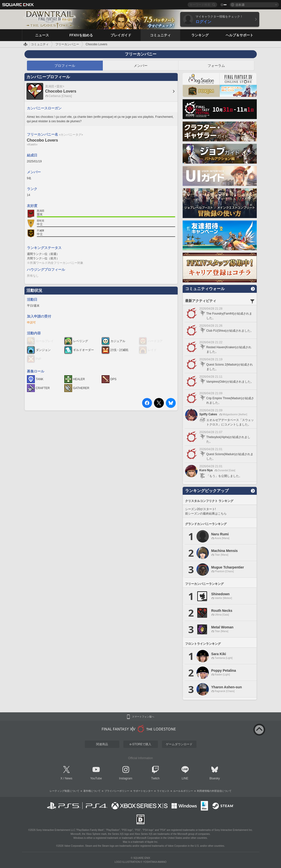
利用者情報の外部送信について (214, 791)
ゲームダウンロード (179, 744)
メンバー (141, 66)
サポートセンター (143, 791)
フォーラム (216, 66)
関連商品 (102, 744)
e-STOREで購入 (141, 744)
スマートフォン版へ (143, 717)
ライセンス (163, 791)
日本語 (240, 5)
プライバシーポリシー (117, 791)
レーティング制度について (65, 791)
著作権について (92, 791)
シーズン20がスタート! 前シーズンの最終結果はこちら (206, 511)
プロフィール (65, 66)
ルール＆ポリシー (183, 791)
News (69, 778)
